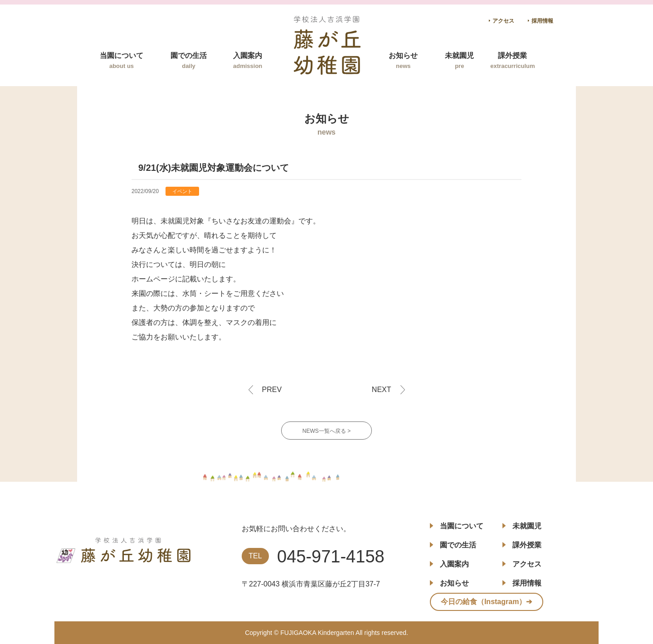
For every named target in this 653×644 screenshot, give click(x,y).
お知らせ (403, 61)
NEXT (382, 390)
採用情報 (542, 21)
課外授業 (512, 61)
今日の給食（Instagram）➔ (486, 602)
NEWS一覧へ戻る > (326, 431)
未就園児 (459, 61)
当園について (122, 61)
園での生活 (189, 61)
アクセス (503, 21)
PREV (272, 390)
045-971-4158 (331, 557)
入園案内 (248, 61)
